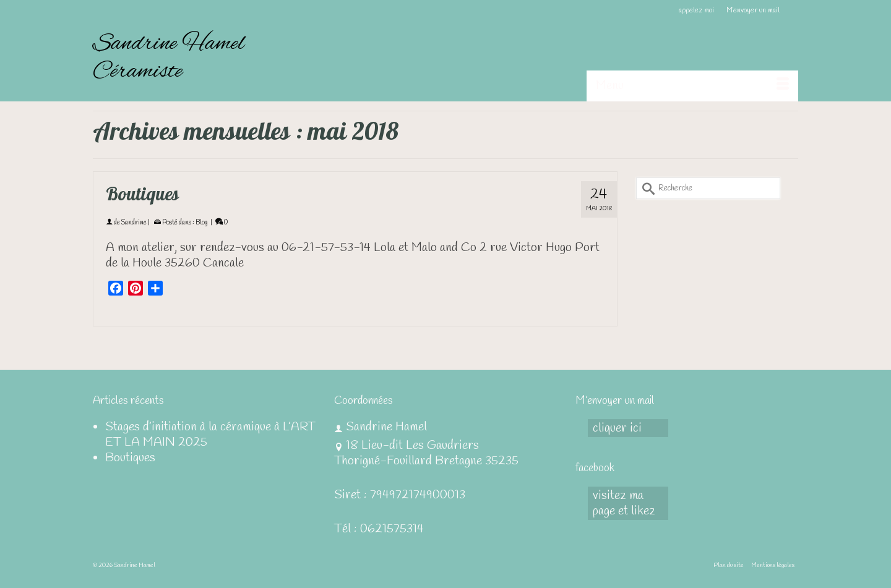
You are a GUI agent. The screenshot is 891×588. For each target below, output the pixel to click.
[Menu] (692, 86)
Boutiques (130, 458)
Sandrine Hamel (169, 44)
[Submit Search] (645, 188)
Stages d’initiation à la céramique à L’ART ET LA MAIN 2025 (210, 435)
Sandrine (134, 223)
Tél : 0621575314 (379, 529)
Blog (202, 223)
